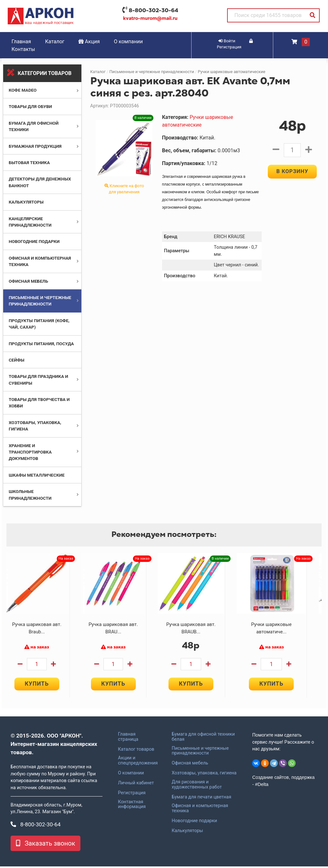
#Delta (262, 786)
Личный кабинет (136, 784)
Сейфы (16, 360)
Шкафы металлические (37, 475)
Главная (21, 42)
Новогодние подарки (34, 241)
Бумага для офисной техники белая (203, 738)
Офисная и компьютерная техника (200, 810)
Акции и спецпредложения (138, 762)
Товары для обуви (30, 106)
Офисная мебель (28, 281)
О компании (128, 42)
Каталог (55, 42)
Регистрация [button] (235, 44)
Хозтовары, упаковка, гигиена (204, 775)
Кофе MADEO (23, 90)
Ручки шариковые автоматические (232, 72)
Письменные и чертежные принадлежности (152, 72)
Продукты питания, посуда (41, 344)
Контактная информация (132, 806)
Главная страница (128, 738)
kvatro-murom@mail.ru (150, 18)
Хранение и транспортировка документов (30, 452)
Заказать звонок (45, 845)
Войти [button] (227, 41)
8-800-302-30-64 (153, 10)
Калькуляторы (26, 202)
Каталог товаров (136, 751)
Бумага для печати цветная (201, 798)
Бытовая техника (29, 163)
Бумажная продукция (35, 146)
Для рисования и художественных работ (197, 786)
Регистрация (132, 794)
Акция (89, 42)
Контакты (23, 49)
